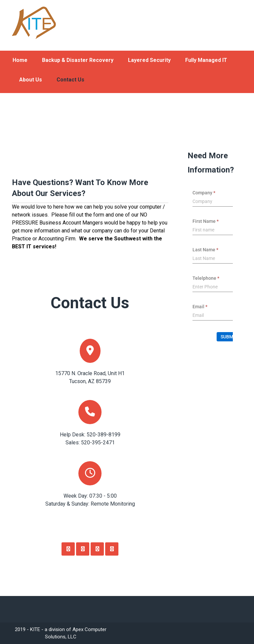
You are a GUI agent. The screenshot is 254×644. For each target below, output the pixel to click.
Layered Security (149, 60)
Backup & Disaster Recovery (78, 60)
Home (20, 60)
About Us (31, 80)
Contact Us (70, 80)
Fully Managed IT (206, 60)
